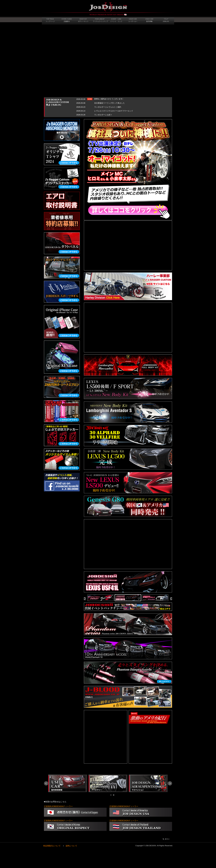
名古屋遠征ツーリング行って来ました (109, 103)
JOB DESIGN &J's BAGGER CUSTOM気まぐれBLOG (57, 102)
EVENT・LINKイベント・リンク (116, 20)
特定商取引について (52, 846)
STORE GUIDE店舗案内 (67, 20)
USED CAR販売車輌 (149, 20)
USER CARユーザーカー (133, 20)
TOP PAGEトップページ (50, 20)
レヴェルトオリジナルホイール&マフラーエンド (114, 111)
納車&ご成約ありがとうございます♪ (109, 99)
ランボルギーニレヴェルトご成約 (108, 107)
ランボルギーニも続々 (103, 115)
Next (170, 783)
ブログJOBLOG (166, 20)
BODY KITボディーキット (83, 20)
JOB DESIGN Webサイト (108, 9)
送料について (71, 846)
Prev (46, 783)
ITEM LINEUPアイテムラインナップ (100, 20)
